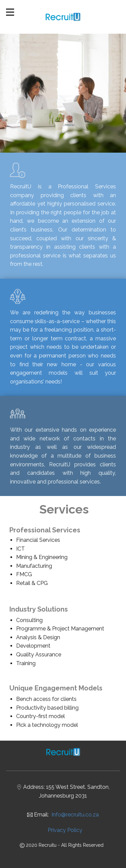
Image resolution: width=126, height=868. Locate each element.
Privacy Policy (65, 830)
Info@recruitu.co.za (75, 815)
